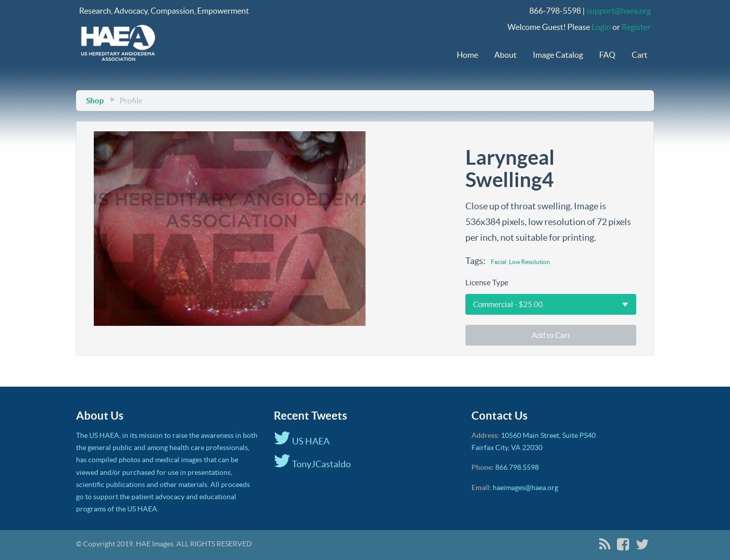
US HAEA (302, 441)
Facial (499, 262)
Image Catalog (558, 55)
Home (467, 55)
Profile (131, 101)
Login (601, 27)
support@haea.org (619, 11)
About (505, 55)
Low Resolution (530, 262)
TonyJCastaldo (312, 464)
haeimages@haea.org (525, 488)
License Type (487, 283)
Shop (95, 101)
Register (636, 27)
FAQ (607, 55)
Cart (640, 55)
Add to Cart (551, 335)
